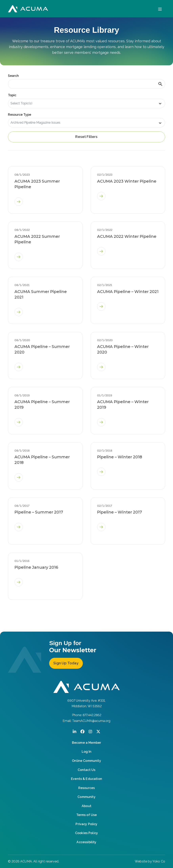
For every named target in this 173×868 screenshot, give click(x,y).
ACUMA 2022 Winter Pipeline (127, 236)
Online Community (86, 761)
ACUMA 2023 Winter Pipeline (127, 181)
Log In (86, 752)
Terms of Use (87, 815)
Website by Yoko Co (150, 861)
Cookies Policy (86, 833)
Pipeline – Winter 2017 (119, 512)
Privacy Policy (86, 824)
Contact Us (87, 770)
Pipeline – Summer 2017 (39, 512)
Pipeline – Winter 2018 (120, 457)
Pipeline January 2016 (36, 567)
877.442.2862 (92, 715)
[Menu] (160, 9)
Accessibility (86, 842)
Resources (86, 788)
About (86, 806)
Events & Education (86, 779)
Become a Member (86, 743)
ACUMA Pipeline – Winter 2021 (128, 292)
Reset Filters (86, 137)
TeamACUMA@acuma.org (91, 721)
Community (86, 797)
